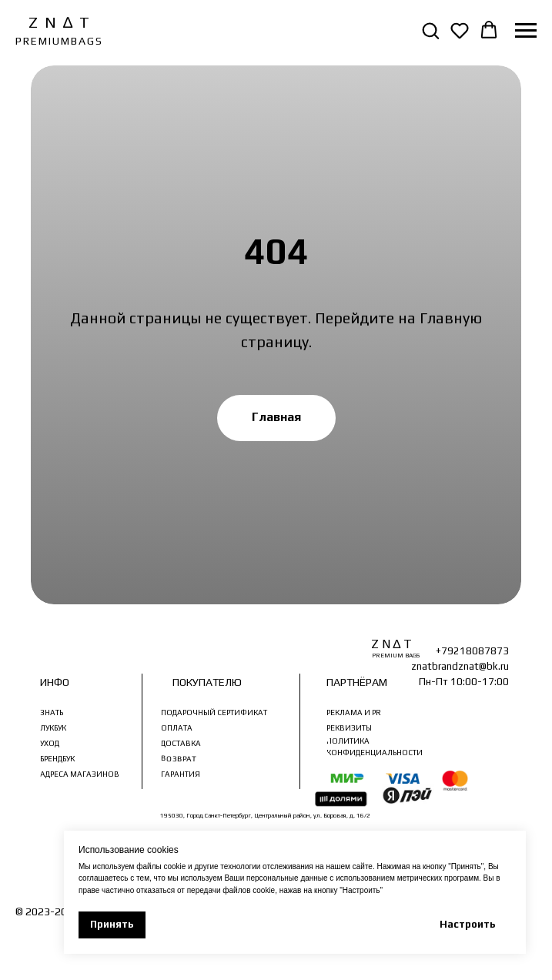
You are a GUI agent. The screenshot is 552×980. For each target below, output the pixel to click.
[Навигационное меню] (526, 31)
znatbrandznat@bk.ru (460, 666)
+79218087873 (472, 651)
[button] (430, 30)
